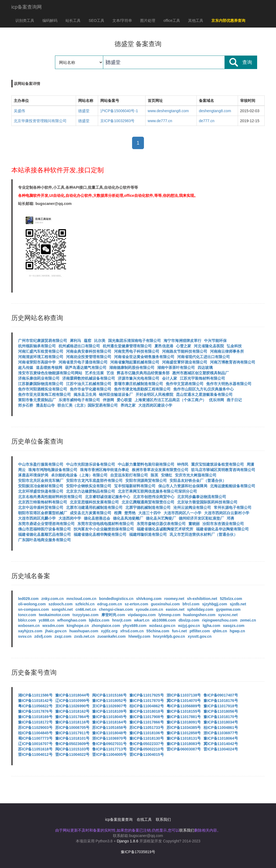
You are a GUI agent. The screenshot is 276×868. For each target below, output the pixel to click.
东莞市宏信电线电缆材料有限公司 (106, 524)
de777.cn (207, 121)
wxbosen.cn (29, 626)
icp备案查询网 (27, 7)
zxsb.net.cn (84, 636)
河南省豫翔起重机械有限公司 (135, 362)
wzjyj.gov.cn (189, 626)
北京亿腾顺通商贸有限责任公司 (148, 502)
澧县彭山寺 (45, 405)
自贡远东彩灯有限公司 (129, 475)
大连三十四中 (150, 513)
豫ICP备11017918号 (221, 706)
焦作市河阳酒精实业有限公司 (43, 389)
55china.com (158, 631)
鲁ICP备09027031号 (109, 744)
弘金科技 (234, 346)
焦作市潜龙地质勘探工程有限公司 (142, 389)
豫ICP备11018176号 (221, 701)
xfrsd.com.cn (132, 631)
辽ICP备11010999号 (73, 701)
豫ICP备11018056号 (221, 711)
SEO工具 (96, 20)
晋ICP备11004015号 (147, 754)
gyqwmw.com (228, 609)
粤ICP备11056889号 (184, 706)
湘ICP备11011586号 (35, 695)
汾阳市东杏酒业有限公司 (223, 524)
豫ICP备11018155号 (184, 711)
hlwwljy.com (139, 636)
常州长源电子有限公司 (233, 507)
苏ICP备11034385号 (184, 728)
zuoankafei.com (111, 636)
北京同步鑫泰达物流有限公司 (202, 497)
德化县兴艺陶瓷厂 (161, 518)
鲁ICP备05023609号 (73, 744)
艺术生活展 (94, 373)
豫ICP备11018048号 (109, 733)
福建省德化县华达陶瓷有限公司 (222, 529)
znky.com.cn (52, 599)
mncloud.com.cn (81, 599)
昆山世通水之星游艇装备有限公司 (204, 394)
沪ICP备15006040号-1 (119, 111)
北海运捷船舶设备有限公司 (233, 486)
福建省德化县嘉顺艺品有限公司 (44, 534)
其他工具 (196, 20)
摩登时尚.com (113, 615)
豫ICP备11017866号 (147, 722)
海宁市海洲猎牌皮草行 (182, 341)
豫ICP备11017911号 (73, 733)
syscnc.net (228, 615)
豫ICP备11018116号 (73, 722)
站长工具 (73, 20)
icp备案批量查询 (119, 819)
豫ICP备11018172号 (35, 722)
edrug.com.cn (110, 604)
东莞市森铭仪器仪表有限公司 (161, 524)
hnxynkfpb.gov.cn (169, 636)
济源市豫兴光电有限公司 (139, 378)
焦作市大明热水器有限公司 (229, 384)
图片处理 (148, 20)
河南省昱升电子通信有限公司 (83, 362)
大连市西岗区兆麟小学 (37, 518)
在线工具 (144, 819)
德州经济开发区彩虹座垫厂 (201, 518)
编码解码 (50, 20)
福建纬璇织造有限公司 (148, 534)
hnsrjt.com (122, 620)
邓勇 (230, 518)
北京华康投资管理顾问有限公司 (40, 121)
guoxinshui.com (165, 604)
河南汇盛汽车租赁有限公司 (41, 351)
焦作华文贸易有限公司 (185, 384)
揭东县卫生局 (85, 394)
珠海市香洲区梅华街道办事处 (105, 470)
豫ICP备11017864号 (73, 717)
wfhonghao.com (72, 620)
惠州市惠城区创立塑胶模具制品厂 (201, 373)
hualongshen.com (199, 615)
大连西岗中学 (70, 518)
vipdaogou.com (142, 615)
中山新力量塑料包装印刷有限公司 (146, 464)
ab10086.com (164, 620)
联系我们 (163, 819)
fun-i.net (179, 631)
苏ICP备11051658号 (109, 728)
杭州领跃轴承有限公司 (37, 346)
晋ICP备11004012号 (35, 754)
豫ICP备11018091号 (184, 722)
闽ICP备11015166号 (109, 695)
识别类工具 (25, 20)
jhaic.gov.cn (56, 631)
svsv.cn (25, 636)
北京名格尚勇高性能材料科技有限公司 (50, 497)
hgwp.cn (237, 631)
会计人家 (170, 378)
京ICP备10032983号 (118, 121)
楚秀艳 (130, 513)
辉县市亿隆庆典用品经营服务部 (143, 373)
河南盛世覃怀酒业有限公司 (185, 362)
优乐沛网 (216, 400)
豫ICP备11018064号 (221, 738)
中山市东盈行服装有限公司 (41, 464)
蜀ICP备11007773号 (35, 738)
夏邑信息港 (164, 346)
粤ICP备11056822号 (35, 706)
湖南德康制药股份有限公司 (132, 368)
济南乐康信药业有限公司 (39, 378)
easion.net (175, 609)
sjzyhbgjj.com (215, 604)
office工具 (172, 20)
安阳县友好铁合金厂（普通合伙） (198, 481)
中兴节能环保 (215, 341)
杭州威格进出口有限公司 (79, 346)
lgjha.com (211, 626)
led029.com (28, 599)
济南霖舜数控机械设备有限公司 (89, 378)
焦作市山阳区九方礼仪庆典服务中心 (203, 389)
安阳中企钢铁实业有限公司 (89, 486)
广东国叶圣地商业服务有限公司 (44, 540)
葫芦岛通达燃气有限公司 (86, 368)
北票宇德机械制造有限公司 (148, 507)
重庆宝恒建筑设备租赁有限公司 (218, 464)
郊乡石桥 (26, 405)
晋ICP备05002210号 (147, 749)
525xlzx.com (231, 599)
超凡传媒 (26, 368)
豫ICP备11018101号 (73, 738)
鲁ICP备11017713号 (109, 749)
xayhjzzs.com (30, 631)
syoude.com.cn (149, 609)
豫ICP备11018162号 (73, 711)
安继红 (167, 475)
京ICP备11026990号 (73, 706)
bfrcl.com (191, 604)
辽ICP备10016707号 (35, 744)
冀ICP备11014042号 (221, 744)
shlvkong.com (149, 599)
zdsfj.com (43, 636)
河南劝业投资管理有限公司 (89, 357)
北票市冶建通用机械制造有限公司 (94, 507)
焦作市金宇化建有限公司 (91, 389)
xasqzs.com (234, 626)
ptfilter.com (200, 631)
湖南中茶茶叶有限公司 (176, 368)
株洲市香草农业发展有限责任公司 (160, 470)
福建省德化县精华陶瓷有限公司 (100, 534)
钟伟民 (183, 464)
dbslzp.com (189, 620)
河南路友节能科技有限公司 (185, 351)
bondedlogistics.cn (116, 599)
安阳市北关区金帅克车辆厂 (41, 481)
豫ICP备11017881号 (184, 717)
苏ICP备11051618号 (35, 749)
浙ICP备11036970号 (109, 738)
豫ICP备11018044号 (73, 695)
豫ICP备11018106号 (147, 733)
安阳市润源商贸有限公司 (146, 481)
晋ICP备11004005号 (109, 754)
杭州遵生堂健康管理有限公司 (127, 346)
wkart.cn (142, 620)
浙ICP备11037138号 (184, 695)
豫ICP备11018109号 (109, 711)
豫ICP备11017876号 (35, 711)
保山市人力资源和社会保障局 (183, 486)
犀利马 (75, 341)
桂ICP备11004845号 (35, 733)
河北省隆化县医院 (209, 346)
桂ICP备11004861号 (221, 728)
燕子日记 (234, 400)
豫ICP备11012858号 (184, 733)
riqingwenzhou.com (220, 620)
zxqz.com (63, 636)
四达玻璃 (205, 368)
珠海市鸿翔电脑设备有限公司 (53, 470)
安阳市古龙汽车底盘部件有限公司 (94, 481)
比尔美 (100, 341)
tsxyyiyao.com (86, 615)
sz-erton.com (137, 604)
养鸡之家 (128, 405)
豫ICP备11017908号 (147, 717)
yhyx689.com (135, 626)
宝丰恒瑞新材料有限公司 (135, 486)
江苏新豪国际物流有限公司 (41, 384)
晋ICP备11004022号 (73, 754)
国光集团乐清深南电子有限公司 (134, 341)
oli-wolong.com (32, 604)
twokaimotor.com (54, 615)
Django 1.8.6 (128, 841)
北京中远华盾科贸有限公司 (41, 507)
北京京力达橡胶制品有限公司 (91, 491)
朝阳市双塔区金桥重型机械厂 (43, 513)
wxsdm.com (53, 626)
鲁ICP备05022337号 (147, 744)
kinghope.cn (78, 626)
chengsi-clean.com (116, 609)
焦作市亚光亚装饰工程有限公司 (44, 394)
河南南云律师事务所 (227, 351)
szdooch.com (61, 604)
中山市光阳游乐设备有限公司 (91, 464)
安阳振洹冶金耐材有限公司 (41, 486)
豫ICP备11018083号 (184, 744)
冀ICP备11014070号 (184, 701)
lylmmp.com (170, 615)
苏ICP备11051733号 (147, 728)
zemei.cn (248, 620)
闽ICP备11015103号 (73, 749)
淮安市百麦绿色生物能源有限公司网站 (50, 373)
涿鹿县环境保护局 (33, 475)
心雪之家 (184, 346)
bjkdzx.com (99, 620)
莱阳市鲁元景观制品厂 (37, 400)
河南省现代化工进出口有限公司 (203, 357)
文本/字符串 (122, 20)
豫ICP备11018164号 (109, 722)
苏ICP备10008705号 (73, 728)
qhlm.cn (220, 631)
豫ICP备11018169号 (35, 717)
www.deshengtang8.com (168, 111)
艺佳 (110, 373)
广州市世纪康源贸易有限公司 (43, 341)
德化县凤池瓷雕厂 (128, 518)
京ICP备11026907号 (109, 706)
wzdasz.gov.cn (162, 626)
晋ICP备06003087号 (184, 749)
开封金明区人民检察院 (154, 394)
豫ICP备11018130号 (147, 738)
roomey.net (174, 599)
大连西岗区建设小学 (155, 405)
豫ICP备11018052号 (109, 701)
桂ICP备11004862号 (147, 706)
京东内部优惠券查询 (228, 20)
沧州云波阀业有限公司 (192, 507)
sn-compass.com (33, 609)
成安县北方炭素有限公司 (91, 513)
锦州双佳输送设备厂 (116, 394)
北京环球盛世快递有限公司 (41, 491)
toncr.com (27, 615)
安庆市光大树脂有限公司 (196, 475)
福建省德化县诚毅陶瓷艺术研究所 (165, 529)
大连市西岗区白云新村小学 (227, 513)
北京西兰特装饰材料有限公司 (43, 502)
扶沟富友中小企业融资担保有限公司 (104, 529)
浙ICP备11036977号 (221, 733)
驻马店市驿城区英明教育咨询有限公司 (223, 470)
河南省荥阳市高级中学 (37, 362)
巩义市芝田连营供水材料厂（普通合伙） (203, 534)
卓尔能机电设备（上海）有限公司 (79, 475)
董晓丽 (194, 524)
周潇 (250, 464)
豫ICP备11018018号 (147, 711)
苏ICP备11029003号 (35, 728)
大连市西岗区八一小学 (182, 513)
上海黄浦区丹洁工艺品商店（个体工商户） (170, 400)
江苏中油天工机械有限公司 (89, 384)
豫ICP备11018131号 (184, 738)
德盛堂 (84, 111)
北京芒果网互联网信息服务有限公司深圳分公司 (157, 491)
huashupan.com (84, 631)
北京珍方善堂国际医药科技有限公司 (207, 502)
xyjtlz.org (109, 631)
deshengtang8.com (215, 111)
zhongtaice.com (106, 626)
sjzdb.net (238, 604)
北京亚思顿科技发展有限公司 (94, 502)
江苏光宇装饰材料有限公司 (202, 378)
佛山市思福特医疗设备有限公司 (44, 529)
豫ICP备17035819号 (138, 852)
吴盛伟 (19, 111)
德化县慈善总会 (97, 518)
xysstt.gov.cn (199, 636)
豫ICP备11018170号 (221, 717)
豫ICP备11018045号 (109, 717)
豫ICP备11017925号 (147, 695)
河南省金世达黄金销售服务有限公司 (144, 357)
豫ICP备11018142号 (35, 701)
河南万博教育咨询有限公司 (233, 362)
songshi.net (62, 609)
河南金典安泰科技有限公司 (89, 351)
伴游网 (108, 400)
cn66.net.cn (86, 609)
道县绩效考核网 (49, 368)
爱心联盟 (124, 400)
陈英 (154, 475)
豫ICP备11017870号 (147, 701)
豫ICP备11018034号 (221, 722)
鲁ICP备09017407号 (221, 695)
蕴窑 (88, 341)
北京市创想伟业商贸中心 (154, 497)
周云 (22, 470)
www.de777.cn (160, 121)
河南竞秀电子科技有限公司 (137, 351)
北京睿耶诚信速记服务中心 (108, 497)
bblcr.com (27, 620)
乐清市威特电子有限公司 (79, 400)
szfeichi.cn (85, 604)
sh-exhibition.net (202, 599)
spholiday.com (200, 609)
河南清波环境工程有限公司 (41, 357)
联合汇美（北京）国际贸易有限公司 (88, 405)
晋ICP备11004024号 (221, 749)
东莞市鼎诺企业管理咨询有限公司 (46, 524)
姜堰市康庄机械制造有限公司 (139, 384)
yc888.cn (46, 620)
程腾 (118, 513)
